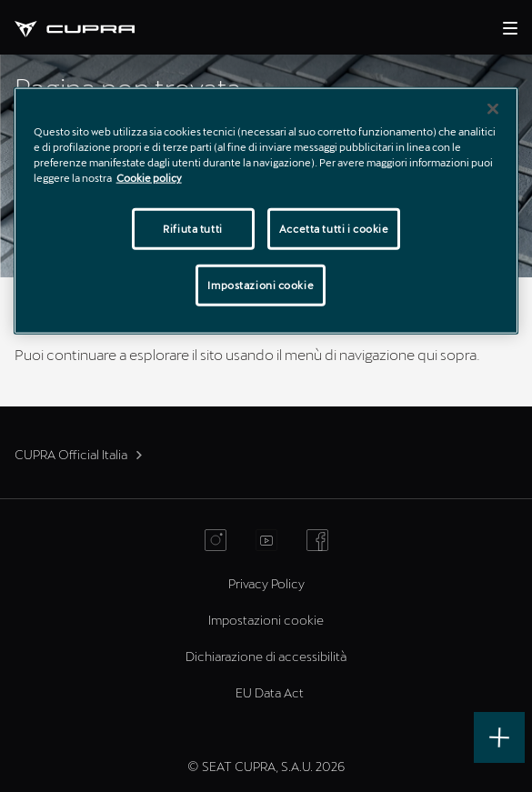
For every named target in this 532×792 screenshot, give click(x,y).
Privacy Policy (266, 583)
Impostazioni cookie (266, 620)
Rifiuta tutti (192, 229)
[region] (266, 210)
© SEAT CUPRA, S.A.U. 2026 (266, 766)
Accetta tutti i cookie (334, 229)
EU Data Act (270, 692)
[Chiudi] (493, 108)
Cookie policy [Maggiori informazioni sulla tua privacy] (149, 177)
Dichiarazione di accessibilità (266, 656)
